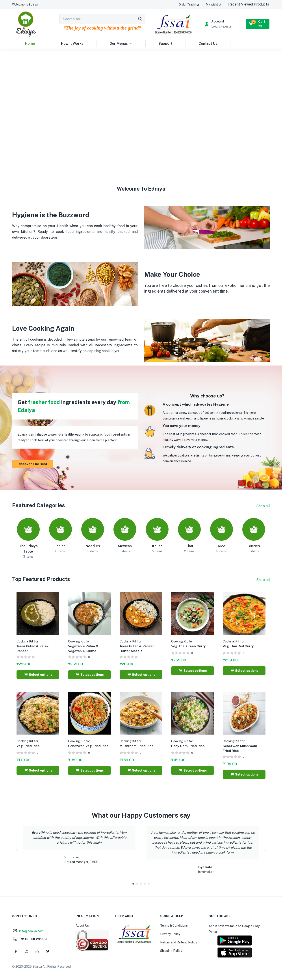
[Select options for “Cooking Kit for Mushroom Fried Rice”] (141, 770)
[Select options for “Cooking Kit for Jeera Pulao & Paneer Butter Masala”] (141, 675)
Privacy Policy (170, 934)
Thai (189, 546)
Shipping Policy (171, 951)
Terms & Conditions (174, 926)
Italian (157, 546)
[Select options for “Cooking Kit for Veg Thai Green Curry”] (193, 671)
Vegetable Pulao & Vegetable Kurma (83, 646)
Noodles (93, 546)
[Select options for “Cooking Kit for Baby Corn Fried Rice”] (193, 770)
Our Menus (121, 44)
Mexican (125, 546)
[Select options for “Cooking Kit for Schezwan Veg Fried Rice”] (89, 770)
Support (165, 44)
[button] (25, 5)
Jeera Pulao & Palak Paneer (33, 646)
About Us (82, 926)
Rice (222, 546)
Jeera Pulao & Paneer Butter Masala (137, 646)
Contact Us (208, 44)
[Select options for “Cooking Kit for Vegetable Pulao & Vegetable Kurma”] (89, 675)
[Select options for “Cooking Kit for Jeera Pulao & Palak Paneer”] (38, 675)
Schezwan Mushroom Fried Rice (240, 746)
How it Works (72, 44)
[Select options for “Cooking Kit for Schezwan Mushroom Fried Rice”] (244, 774)
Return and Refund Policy (179, 942)
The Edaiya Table (28, 549)
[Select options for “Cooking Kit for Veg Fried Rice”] (38, 770)
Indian (60, 546)
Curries (254, 546)
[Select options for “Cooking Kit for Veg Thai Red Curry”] (244, 671)
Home (30, 44)
